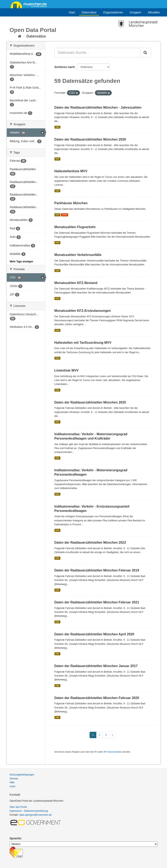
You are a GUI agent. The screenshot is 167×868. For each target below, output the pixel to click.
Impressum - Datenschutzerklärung (29, 811)
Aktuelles (154, 12)
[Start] (20, 36)
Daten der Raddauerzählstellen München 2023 (90, 542)
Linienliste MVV (67, 370)
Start (72, 12)
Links (13, 786)
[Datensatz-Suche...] (97, 53)
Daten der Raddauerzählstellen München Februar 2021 (97, 602)
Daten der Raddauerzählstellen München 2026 (90, 139)
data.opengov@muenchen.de (36, 815)
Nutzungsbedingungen (22, 775)
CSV (57, 127)
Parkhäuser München (71, 203)
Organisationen (113, 12)
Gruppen (136, 12)
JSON (65, 215)
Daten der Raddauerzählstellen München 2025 (90, 402)
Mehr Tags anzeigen (22, 262)
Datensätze (89, 12)
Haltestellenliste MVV (71, 171)
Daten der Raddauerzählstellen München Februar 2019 (97, 570)
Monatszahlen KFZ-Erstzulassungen (83, 311)
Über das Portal (18, 807)
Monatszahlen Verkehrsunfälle (78, 255)
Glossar (14, 779)
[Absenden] (146, 53)
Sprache (15, 838)
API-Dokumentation (113, 752)
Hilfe (12, 782)
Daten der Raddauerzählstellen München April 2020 (94, 634)
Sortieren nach (64, 67)
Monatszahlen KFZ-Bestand (76, 283)
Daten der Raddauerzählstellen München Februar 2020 (97, 698)
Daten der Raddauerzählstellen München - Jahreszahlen (98, 107)
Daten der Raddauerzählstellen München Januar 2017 (96, 666)
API (95, 752)
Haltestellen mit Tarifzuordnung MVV (83, 343)
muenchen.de (30, 5)
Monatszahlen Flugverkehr (75, 227)
